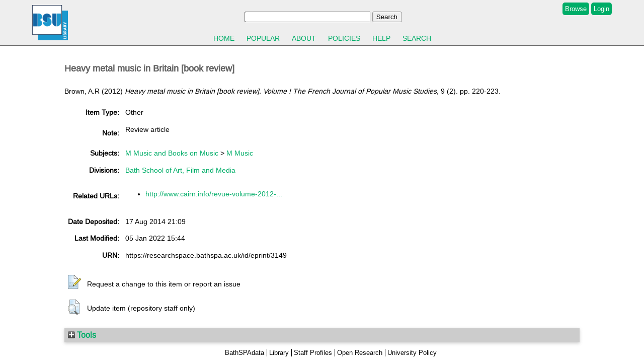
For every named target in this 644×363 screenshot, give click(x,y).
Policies (344, 38)
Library (279, 353)
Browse (576, 9)
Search (417, 38)
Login (601, 9)
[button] (74, 282)
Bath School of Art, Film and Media (180, 170)
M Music (240, 153)
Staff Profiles (313, 353)
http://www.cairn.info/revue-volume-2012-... (214, 194)
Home (224, 38)
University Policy (412, 353)
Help (381, 38)
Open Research (360, 353)
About (304, 38)
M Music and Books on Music (172, 153)
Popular (263, 38)
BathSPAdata (245, 353)
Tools (82, 335)
